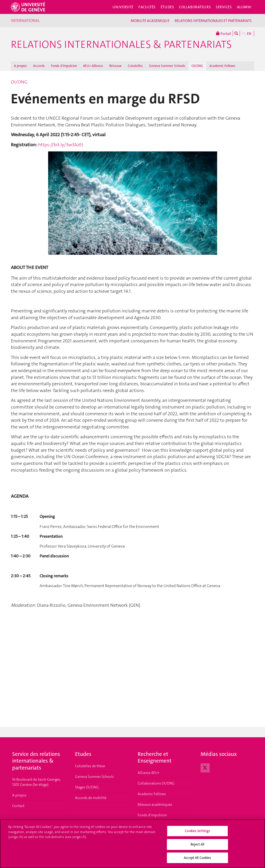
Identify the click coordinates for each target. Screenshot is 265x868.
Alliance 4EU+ (149, 773)
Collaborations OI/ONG (156, 783)
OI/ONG (197, 66)
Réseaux (115, 66)
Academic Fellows (222, 66)
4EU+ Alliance (93, 66)
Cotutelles (135, 66)
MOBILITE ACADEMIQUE (150, 21)
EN (249, 34)
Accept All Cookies (197, 860)
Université (123, 7)
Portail (224, 33)
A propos (20, 66)
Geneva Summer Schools (167, 66)
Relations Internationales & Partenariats (121, 44)
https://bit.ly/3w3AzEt (61, 145)
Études (167, 7)
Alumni (244, 7)
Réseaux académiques (155, 804)
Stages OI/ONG (87, 787)
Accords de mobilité (91, 798)
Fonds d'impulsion (64, 66)
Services (224, 7)
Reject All (197, 847)
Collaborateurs (195, 7)
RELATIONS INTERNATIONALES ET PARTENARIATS (213, 21)
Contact (18, 806)
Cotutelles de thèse (90, 766)
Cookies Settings (197, 834)
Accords (39, 66)
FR (243, 34)
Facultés (147, 7)
